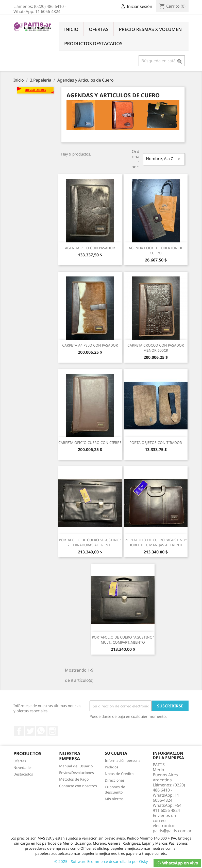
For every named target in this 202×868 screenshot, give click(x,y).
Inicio (71, 29)
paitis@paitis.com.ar (172, 831)
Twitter (30, 731)
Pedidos (112, 767)
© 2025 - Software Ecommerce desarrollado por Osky (101, 861)
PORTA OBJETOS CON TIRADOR (156, 443)
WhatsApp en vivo (177, 863)
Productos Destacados (93, 43)
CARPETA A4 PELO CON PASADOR (90, 345)
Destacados (23, 774)
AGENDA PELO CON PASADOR (90, 248)
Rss (41, 731)
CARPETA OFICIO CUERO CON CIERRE (90, 443)
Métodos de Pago (74, 779)
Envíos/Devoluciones (77, 773)
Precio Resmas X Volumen (150, 29)
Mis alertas (114, 799)
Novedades (23, 768)
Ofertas (99, 29)
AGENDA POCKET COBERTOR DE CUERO (156, 250)
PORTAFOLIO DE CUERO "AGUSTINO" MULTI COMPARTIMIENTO (123, 640)
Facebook (19, 731)
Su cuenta (116, 753)
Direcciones (115, 780)
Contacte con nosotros (78, 786)
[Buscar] (162, 61)
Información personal (123, 760)
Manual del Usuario (76, 766)
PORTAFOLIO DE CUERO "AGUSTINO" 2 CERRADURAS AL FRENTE (90, 542)
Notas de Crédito (119, 774)
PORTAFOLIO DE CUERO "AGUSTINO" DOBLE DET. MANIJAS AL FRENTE (156, 542)
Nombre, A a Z (164, 159)
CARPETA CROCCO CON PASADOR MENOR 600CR (156, 348)
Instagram (53, 731)
